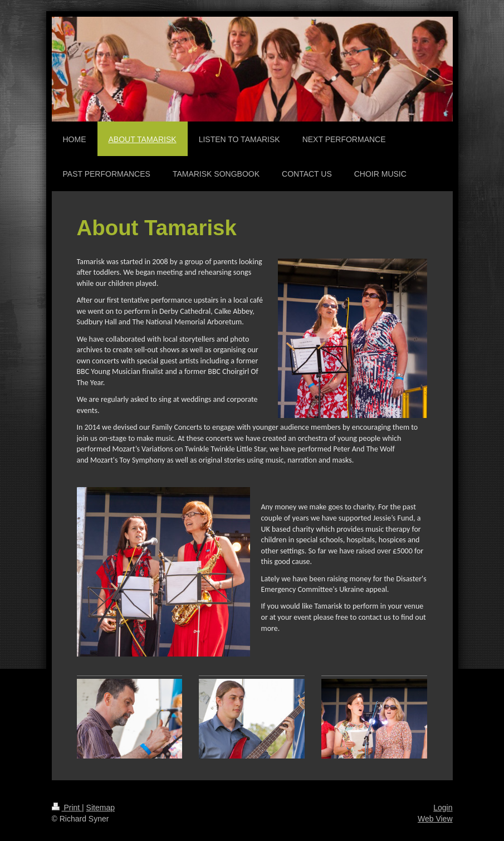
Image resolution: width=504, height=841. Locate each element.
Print (67, 808)
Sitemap (101, 808)
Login (443, 808)
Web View (435, 819)
